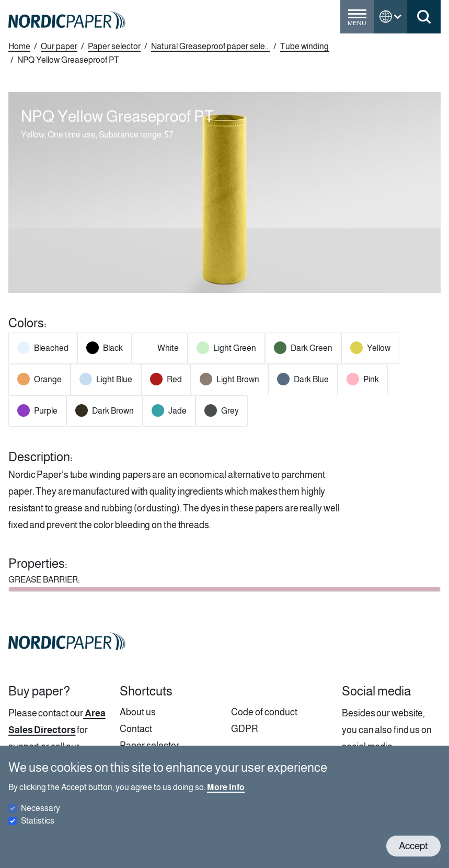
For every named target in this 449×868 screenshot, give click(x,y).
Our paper (59, 46)
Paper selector (114, 46)
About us (138, 712)
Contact (136, 729)
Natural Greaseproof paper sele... (210, 46)
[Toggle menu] (357, 21)
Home (19, 46)
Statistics (38, 830)
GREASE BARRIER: (44, 580)
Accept (413, 855)
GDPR (245, 729)
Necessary (41, 818)
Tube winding (304, 46)
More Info (226, 797)
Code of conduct (264, 712)
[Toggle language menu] (390, 17)
